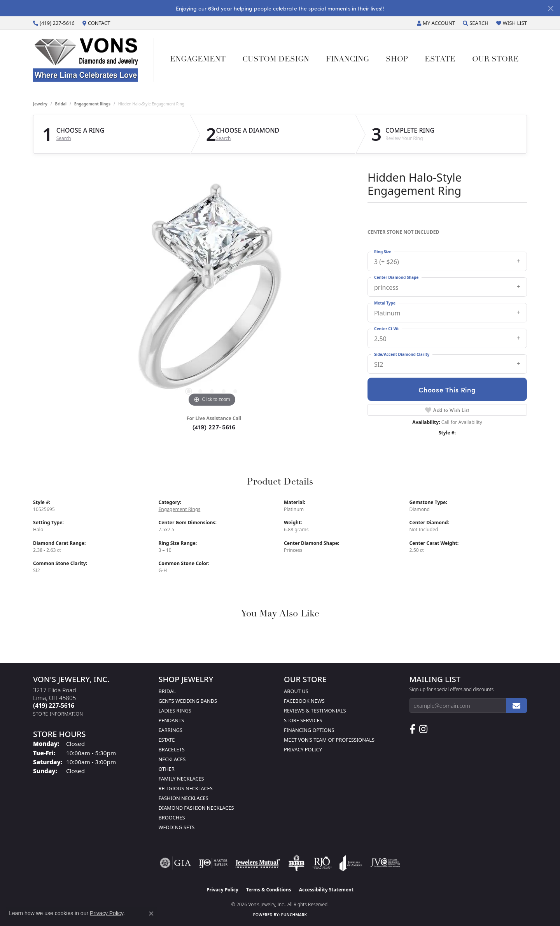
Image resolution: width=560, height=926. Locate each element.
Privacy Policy (303, 749)
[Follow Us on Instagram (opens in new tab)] (423, 729)
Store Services (303, 720)
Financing (347, 60)
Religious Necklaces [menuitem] (186, 788)
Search (64, 138)
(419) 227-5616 (214, 427)
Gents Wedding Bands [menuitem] (188, 701)
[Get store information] (58, 714)
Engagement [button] (198, 60)
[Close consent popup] (151, 914)
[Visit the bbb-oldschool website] (296, 863)
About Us (296, 691)
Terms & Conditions (269, 890)
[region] (212, 292)
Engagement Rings (92, 104)
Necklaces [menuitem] (172, 759)
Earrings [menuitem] (171, 730)
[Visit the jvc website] (385, 863)
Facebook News (304, 701)
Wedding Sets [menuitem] (177, 827)
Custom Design (276, 60)
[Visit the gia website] (175, 863)
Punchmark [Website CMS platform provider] (294, 915)
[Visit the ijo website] (213, 863)
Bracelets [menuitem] (172, 749)
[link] (54, 23)
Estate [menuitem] (167, 740)
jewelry (40, 104)
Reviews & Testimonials (315, 711)
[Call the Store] (54, 705)
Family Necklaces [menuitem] (181, 779)
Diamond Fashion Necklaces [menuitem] (196, 808)
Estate (440, 60)
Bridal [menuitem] (167, 691)
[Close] (550, 8)
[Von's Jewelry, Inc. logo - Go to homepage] (94, 60)
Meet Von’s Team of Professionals (329, 740)
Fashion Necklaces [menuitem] (184, 798)
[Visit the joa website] (351, 863)
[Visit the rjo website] (322, 863)
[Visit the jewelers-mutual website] (258, 863)
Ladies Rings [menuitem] (175, 711)
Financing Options (309, 730)
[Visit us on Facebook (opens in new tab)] (412, 729)
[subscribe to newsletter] (516, 705)
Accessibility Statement (326, 890)
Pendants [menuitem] (171, 720)
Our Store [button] (495, 60)
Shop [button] (397, 60)
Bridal (61, 104)
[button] (436, 23)
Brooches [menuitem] (172, 817)
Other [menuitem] (167, 769)
